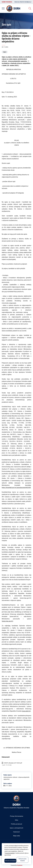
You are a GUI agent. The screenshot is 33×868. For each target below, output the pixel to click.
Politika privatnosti (17, 824)
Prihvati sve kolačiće (10, 861)
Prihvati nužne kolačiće (22, 860)
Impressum (16, 832)
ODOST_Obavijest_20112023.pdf (13, 763)
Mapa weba (17, 836)
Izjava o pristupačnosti (16, 828)
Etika (17, 820)
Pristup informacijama (17, 816)
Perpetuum (20, 865)
